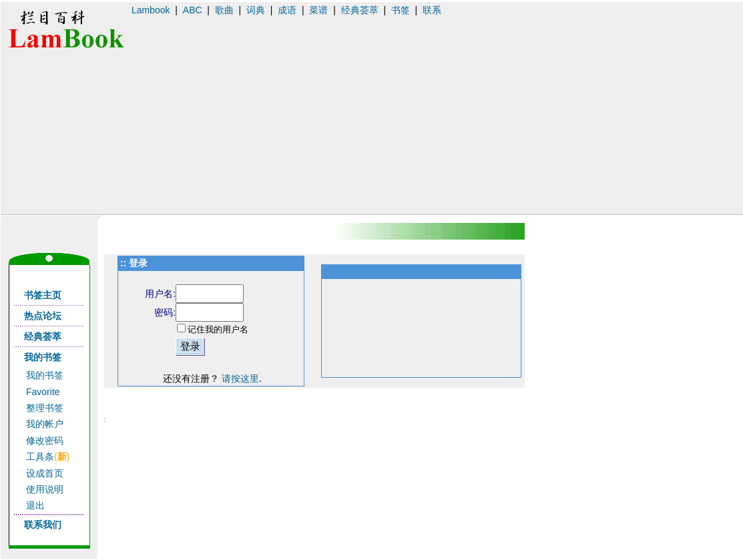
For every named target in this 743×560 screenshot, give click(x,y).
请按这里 (240, 378)
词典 (256, 10)
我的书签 (45, 375)
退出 (35, 505)
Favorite (43, 392)
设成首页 (45, 473)
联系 (432, 10)
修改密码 (45, 441)
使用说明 (45, 489)
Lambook (151, 10)
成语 (287, 10)
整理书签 (45, 408)
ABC (193, 10)
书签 (401, 10)
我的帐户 (45, 424)
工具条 (40, 457)
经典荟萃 (360, 10)
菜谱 (318, 10)
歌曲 (224, 10)
